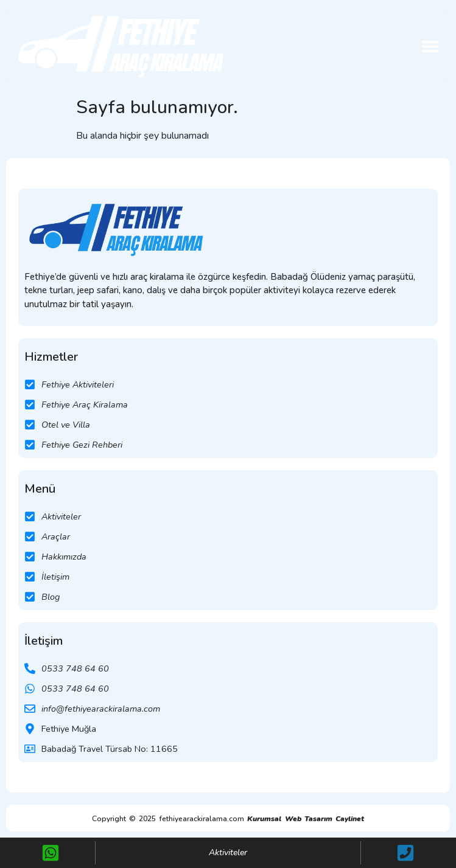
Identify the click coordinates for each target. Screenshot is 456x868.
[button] (430, 46)
